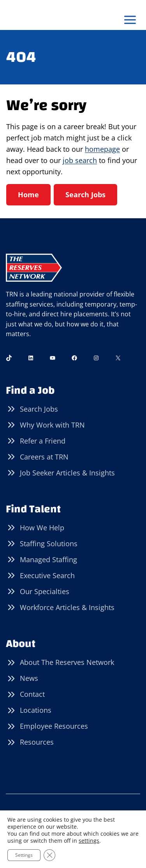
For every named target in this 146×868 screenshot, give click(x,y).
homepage (102, 149)
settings (89, 841)
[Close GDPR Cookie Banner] (49, 855)
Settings (24, 855)
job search (80, 160)
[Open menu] (130, 20)
